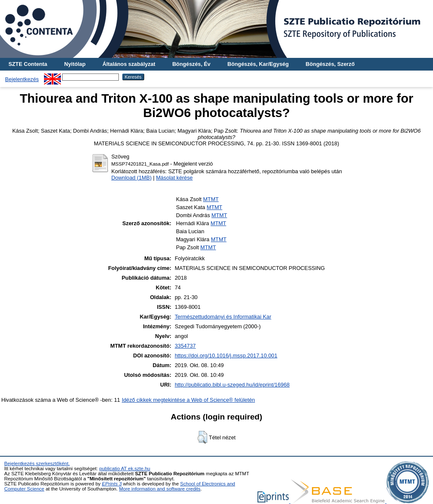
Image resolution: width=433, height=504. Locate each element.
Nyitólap (75, 64)
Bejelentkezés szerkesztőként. (37, 463)
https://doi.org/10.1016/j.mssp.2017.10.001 (226, 356)
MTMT (211, 199)
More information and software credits (160, 489)
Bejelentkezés (22, 79)
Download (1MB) (131, 178)
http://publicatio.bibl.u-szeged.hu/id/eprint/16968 (232, 385)
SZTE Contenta (28, 64)
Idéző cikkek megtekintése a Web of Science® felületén (188, 400)
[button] (202, 437)
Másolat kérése (174, 178)
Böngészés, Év (191, 64)
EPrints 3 (112, 484)
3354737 (185, 346)
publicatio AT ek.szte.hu (125, 469)
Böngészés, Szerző (330, 64)
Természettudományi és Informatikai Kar (223, 317)
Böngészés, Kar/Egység (258, 64)
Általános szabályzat (129, 64)
